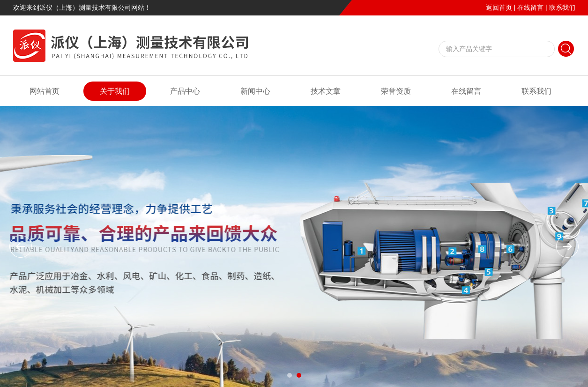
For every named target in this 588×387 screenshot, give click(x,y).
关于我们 (115, 91)
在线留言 (530, 7)
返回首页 (499, 7)
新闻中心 (255, 91)
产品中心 (185, 91)
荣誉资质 (396, 91)
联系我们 (562, 7)
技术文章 (326, 91)
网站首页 (45, 91)
